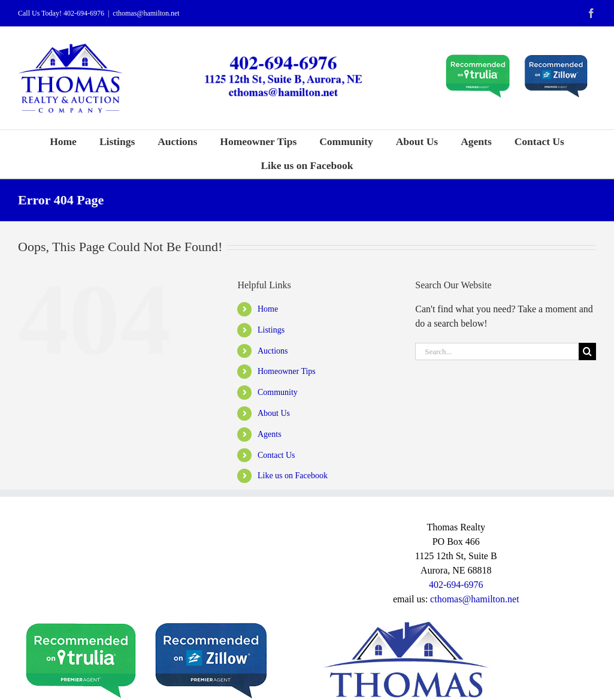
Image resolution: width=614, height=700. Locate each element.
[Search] (587, 351)
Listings (271, 330)
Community (278, 392)
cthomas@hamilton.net (146, 13)
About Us (274, 413)
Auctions (273, 351)
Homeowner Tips (287, 371)
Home (268, 309)
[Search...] (497, 351)
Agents (270, 434)
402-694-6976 (84, 13)
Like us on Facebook (293, 476)
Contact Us (276, 455)
